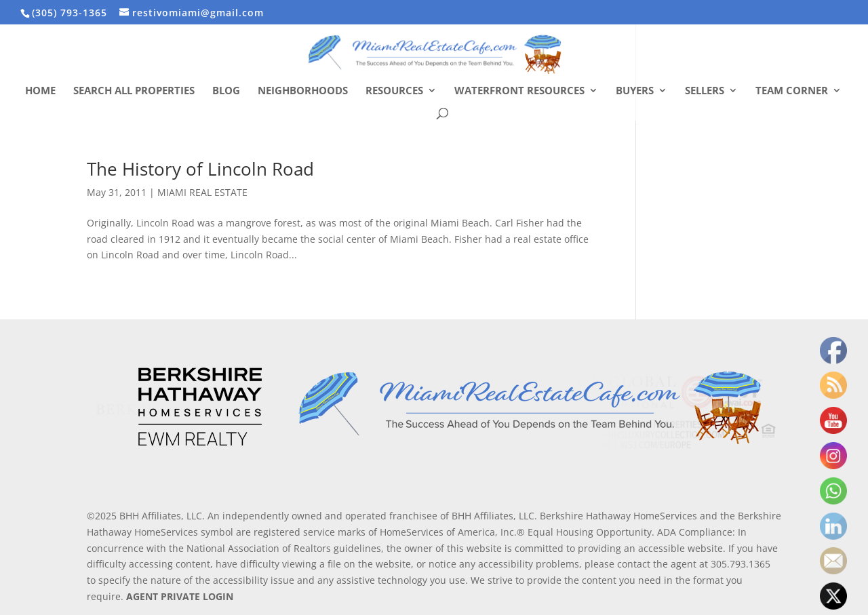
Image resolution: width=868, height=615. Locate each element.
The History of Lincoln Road (200, 169)
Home (40, 91)
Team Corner (792, 91)
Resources (394, 91)
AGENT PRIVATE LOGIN (180, 596)
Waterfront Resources (519, 91)
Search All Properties (134, 91)
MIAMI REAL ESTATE (202, 192)
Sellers (705, 91)
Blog (226, 91)
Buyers (635, 91)
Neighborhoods (303, 91)
